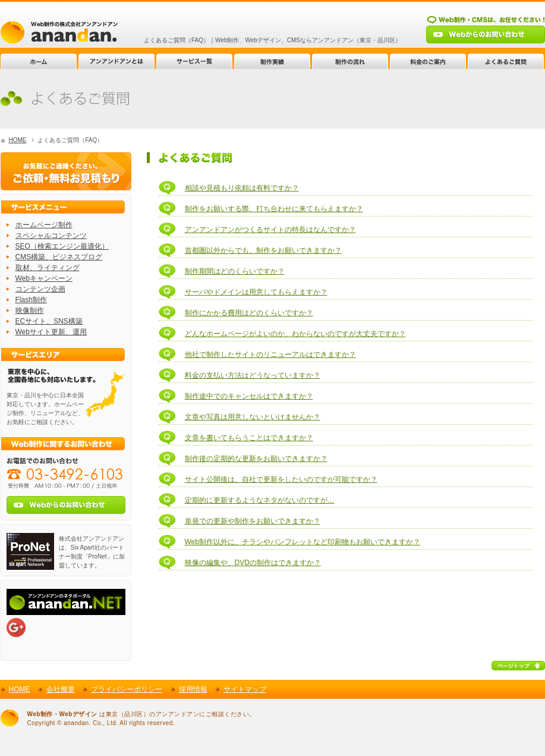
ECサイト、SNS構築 (49, 321)
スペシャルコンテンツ (51, 236)
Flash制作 (31, 300)
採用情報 (193, 689)
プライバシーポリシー (127, 689)
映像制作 (30, 310)
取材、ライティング (48, 268)
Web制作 (59, 32)
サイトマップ (245, 689)
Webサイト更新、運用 (51, 332)
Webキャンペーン (44, 278)
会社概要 (61, 689)
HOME (18, 140)
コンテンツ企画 (40, 289)
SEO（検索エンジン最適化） (62, 246)
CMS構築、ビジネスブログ (59, 257)
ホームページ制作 (44, 225)
